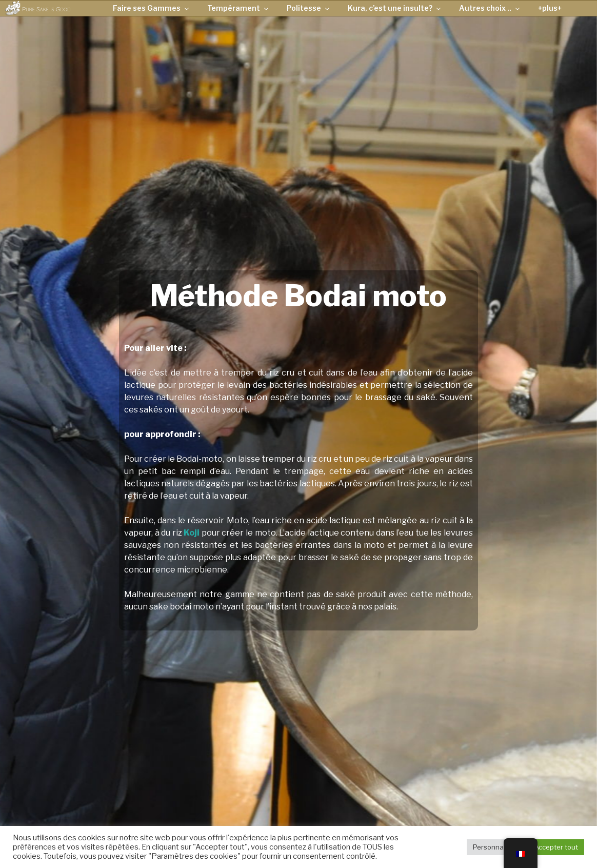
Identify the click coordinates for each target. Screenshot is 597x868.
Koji (192, 533)
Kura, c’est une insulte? (395, 8)
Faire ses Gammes (152, 8)
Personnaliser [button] (495, 847)
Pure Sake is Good (46, 9)
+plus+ (550, 8)
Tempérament (238, 8)
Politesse (309, 8)
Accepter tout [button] (556, 847)
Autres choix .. (490, 8)
